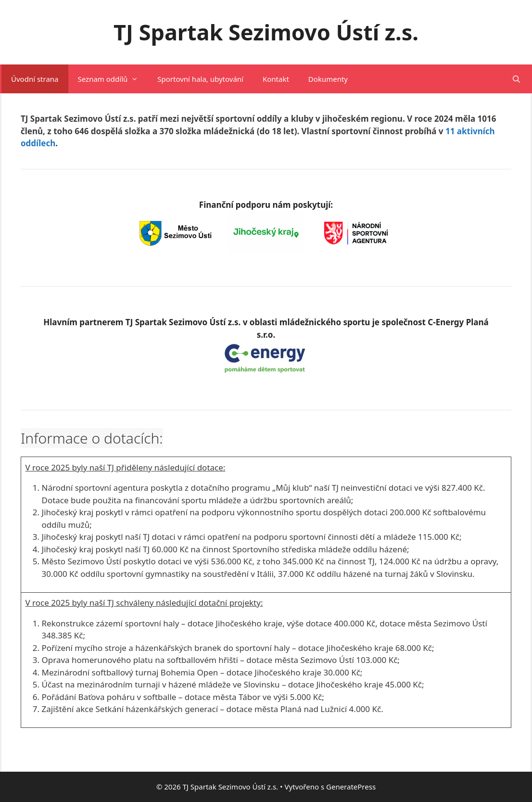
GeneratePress (351, 787)
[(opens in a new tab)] (266, 374)
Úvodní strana (35, 79)
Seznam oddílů (113, 79)
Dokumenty (328, 79)
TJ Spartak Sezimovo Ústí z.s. (266, 32)
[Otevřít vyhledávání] (516, 79)
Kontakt (276, 79)
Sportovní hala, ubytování (200, 79)
